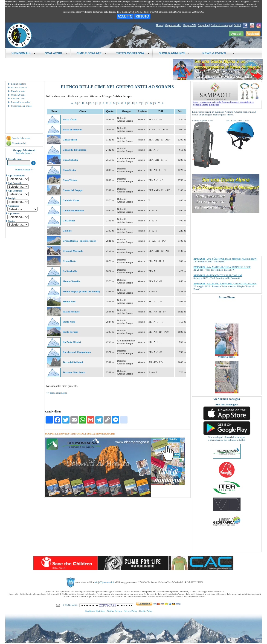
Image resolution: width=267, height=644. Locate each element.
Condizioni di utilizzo (95, 611)
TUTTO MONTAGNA (133, 53)
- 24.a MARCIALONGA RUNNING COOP (222, 267)
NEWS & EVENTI (217, 53)
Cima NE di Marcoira (75, 150)
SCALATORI (56, 53)
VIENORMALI (24, 53)
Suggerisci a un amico (22, 106)
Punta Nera (69, 322)
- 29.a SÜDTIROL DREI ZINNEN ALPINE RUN (225, 259)
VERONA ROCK (227, 361)
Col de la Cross (71, 200)
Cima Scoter (70, 170)
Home (159, 25)
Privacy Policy (131, 611)
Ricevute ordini (19, 143)
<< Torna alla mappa (57, 393)
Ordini (237, 25)
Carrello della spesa (21, 138)
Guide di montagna (221, 25)
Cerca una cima (18, 99)
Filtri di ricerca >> (24, 169)
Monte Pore (69, 301)
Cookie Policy (146, 611)
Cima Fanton (70, 140)
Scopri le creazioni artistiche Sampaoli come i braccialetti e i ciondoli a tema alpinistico (227, 102)
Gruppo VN (190, 25)
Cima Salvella (70, 160)
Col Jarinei (69, 220)
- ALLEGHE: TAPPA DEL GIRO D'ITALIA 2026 (225, 283)
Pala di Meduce (71, 312)
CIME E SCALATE (92, 53)
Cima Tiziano (70, 180)
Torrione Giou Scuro (74, 372)
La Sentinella (70, 271)
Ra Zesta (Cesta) (72, 342)
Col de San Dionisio (73, 210)
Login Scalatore (19, 84)
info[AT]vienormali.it (104, 582)
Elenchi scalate (18, 91)
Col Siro (67, 231)
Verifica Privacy (115, 611)
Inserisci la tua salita (21, 102)
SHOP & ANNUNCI (174, 53)
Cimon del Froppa (73, 190)
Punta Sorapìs (70, 332)
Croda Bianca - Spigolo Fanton (80, 241)
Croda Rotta (70, 261)
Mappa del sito (173, 25)
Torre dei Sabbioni (73, 362)
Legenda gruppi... (24, 153)
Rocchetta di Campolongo (77, 352)
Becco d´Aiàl (70, 119)
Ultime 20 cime (18, 95)
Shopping (203, 25)
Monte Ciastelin (71, 281)
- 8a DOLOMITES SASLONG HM (218, 275)
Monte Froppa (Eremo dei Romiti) (81, 291)
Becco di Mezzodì (72, 129)
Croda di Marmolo (73, 251)
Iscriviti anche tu (19, 87)
